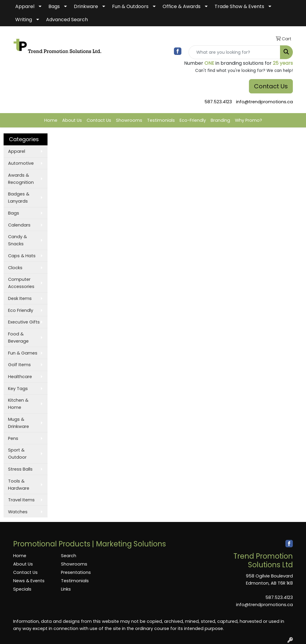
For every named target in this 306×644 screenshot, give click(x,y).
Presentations (76, 572)
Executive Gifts (24, 322)
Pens (13, 438)
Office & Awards (182, 6)
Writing (24, 20)
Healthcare (20, 377)
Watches (18, 512)
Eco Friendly (21, 310)
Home (51, 120)
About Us (72, 120)
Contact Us (271, 86)
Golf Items (19, 365)
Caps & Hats (22, 256)
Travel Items (21, 500)
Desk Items (20, 298)
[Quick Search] (234, 52)
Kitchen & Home (18, 404)
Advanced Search (67, 20)
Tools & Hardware (19, 485)
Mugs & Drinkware (19, 423)
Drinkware (86, 6)
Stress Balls (20, 469)
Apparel (25, 6)
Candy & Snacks (17, 240)
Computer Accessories (21, 283)
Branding (220, 120)
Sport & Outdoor (17, 454)
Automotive (21, 163)
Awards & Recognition (21, 179)
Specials (22, 589)
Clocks (15, 268)
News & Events (29, 581)
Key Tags (18, 389)
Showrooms (129, 120)
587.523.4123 (218, 102)
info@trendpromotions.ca (264, 102)
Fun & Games (23, 353)
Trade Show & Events (239, 6)
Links (66, 589)
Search (69, 556)
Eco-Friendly (193, 120)
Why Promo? (248, 120)
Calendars (19, 225)
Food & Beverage (18, 338)
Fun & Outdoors (130, 6)
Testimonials (161, 120)
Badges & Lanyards (19, 198)
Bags (54, 6)
